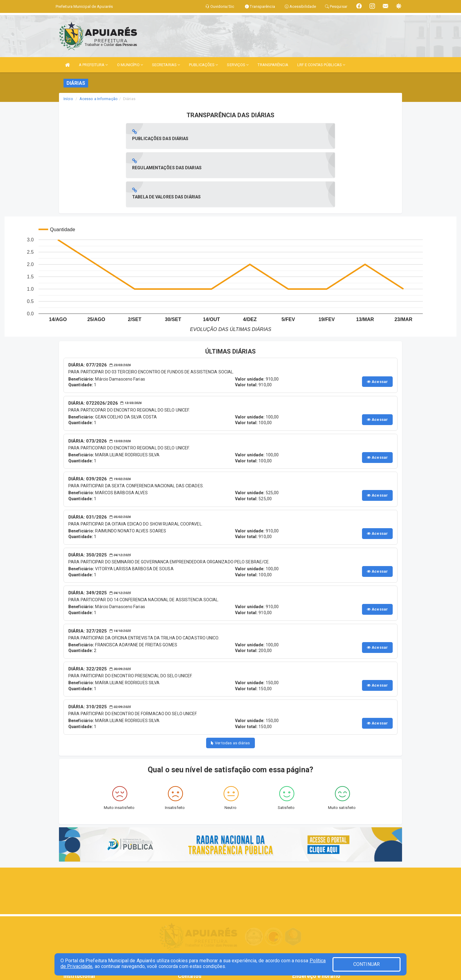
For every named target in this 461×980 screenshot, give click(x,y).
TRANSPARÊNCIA (273, 65)
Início (68, 99)
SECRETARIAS (166, 65)
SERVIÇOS (238, 65)
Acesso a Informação (99, 99)
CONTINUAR (367, 964)
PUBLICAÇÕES (203, 65)
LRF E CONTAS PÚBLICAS (321, 65)
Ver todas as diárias (230, 685)
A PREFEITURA (93, 65)
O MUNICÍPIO (130, 65)
